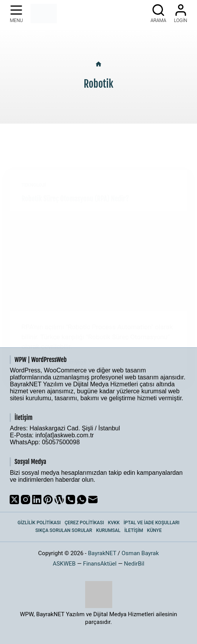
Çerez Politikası (84, 523)
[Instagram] (26, 500)
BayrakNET (102, 553)
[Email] (93, 500)
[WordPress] (59, 500)
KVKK (114, 523)
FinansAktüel (100, 564)
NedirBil (134, 564)
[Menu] (16, 14)
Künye (154, 530)
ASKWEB (64, 564)
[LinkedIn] (37, 500)
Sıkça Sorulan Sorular (64, 530)
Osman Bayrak (140, 553)
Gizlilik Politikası (39, 523)
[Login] (181, 14)
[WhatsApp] (82, 500)
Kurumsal (108, 530)
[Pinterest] (48, 500)
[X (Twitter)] (14, 500)
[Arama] (158, 14)
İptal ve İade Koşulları (152, 523)
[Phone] (70, 500)
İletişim (134, 530)
